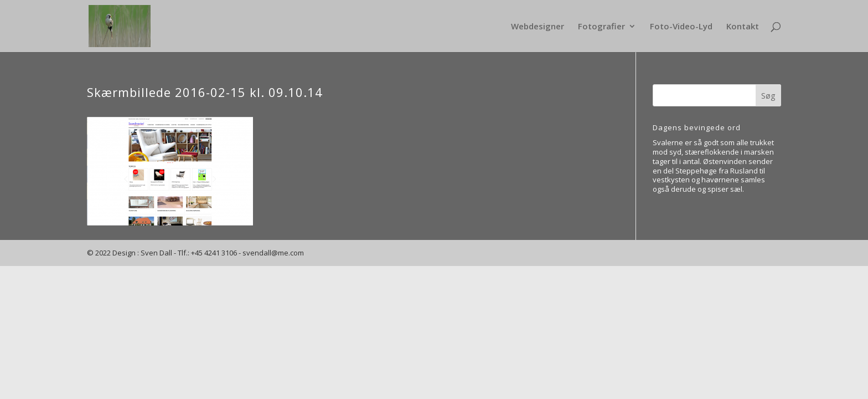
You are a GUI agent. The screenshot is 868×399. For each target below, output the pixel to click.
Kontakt (743, 27)
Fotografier (601, 27)
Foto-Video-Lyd (681, 27)
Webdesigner (538, 27)
